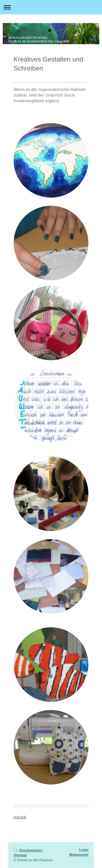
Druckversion (28, 850)
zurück (20, 817)
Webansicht (79, 855)
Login (84, 850)
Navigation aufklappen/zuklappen (51, 7)
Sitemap (20, 855)
